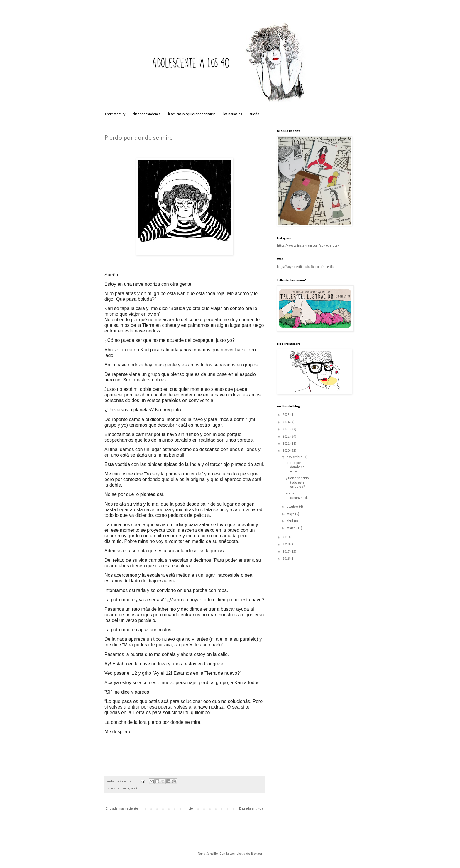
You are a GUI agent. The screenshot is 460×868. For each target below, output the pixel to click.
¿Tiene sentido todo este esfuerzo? (297, 483)
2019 (286, 537)
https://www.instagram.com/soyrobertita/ (308, 246)
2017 (286, 552)
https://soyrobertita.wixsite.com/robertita (306, 267)
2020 (286, 451)
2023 (286, 429)
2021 (286, 444)
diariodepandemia (147, 114)
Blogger (257, 854)
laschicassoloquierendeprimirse (192, 114)
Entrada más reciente (122, 809)
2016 (286, 559)
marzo (291, 528)
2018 (286, 544)
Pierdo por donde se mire (295, 467)
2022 (286, 437)
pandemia (123, 789)
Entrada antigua (251, 809)
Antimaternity (115, 114)
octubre (293, 507)
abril (290, 521)
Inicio (189, 809)
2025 (286, 415)
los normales (233, 114)
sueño (254, 114)
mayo (291, 514)
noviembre (295, 457)
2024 (286, 422)
